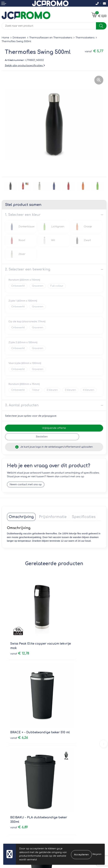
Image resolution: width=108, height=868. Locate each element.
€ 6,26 (66, 630)
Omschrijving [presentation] (21, 517)
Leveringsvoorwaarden (70, 783)
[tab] (21, 517)
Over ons (61, 734)
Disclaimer (62, 797)
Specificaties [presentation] (84, 517)
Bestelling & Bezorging (16, 787)
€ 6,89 (19, 701)
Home (5, 38)
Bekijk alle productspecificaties (25, 66)
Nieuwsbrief (63, 738)
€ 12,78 (20, 630)
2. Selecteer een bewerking (28, 269)
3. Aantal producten (22, 405)
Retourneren (9, 792)
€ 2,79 (66, 697)
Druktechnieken (65, 748)
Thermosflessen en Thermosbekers (51, 38)
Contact (6, 783)
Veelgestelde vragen (68, 743)
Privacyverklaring (66, 792)
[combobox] (49, 26)
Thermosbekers (85, 38)
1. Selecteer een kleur (23, 215)
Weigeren (97, 854)
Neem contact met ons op (26, 485)
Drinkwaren (19, 38)
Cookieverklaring (66, 787)
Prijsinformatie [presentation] (53, 517)
